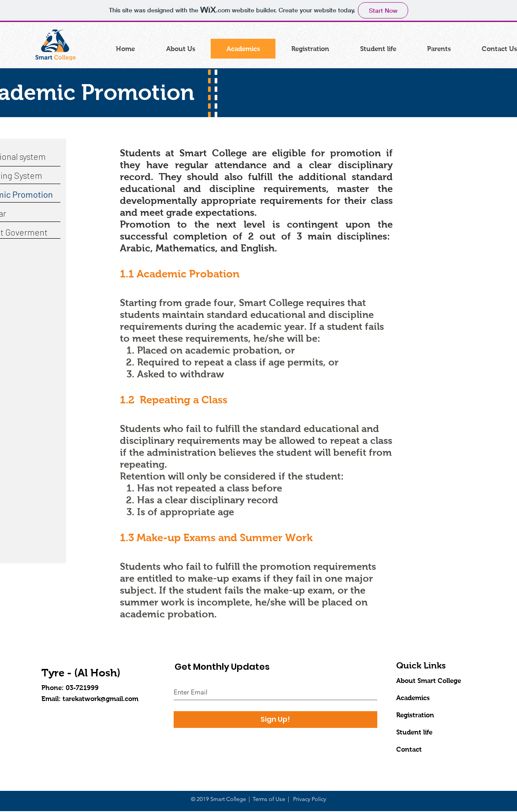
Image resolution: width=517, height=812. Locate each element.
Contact (409, 749)
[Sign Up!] (275, 720)
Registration (415, 715)
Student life (414, 732)
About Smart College (429, 681)
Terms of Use (269, 799)
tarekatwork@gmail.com (100, 699)
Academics (413, 698)
